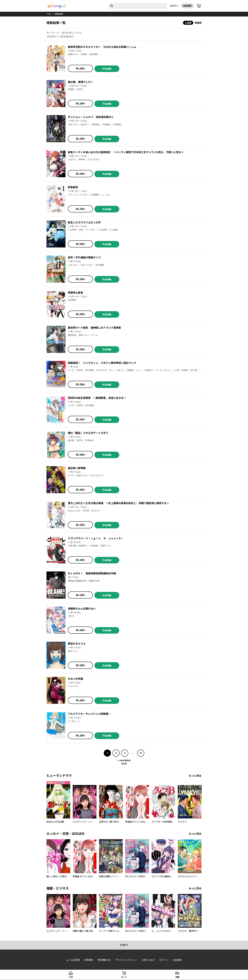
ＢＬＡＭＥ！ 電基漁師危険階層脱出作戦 (92, 573)
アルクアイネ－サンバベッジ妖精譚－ (89, 714)
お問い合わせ (148, 960)
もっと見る (195, 776)
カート (124, 977)
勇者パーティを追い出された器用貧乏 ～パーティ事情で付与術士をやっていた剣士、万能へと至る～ (126, 152)
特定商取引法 (104, 960)
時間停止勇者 (75, 293)
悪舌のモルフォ (77, 644)
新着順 (198, 23)
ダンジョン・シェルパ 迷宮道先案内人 (91, 117)
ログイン (174, 6)
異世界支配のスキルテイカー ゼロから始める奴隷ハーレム (102, 47)
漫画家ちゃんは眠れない (82, 609)
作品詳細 (107, 69)
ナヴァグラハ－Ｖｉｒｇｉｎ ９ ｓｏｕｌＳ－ (96, 538)
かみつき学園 (75, 679)
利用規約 (89, 960)
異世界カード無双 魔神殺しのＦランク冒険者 (94, 328)
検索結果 (59, 14)
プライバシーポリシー (126, 960)
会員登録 (187, 6)
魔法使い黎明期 (77, 468)
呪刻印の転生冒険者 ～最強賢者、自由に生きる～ (97, 398)
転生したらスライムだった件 (84, 222)
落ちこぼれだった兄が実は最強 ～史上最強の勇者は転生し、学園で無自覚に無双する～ (118, 503)
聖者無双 (73, 187)
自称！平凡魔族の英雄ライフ (84, 257)
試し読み (80, 68)
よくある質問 (73, 960)
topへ (124, 945)
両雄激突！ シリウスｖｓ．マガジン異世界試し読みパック (102, 363)
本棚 (177, 977)
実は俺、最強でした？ (81, 82)
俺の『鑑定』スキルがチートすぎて (88, 433)
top (49, 14)
